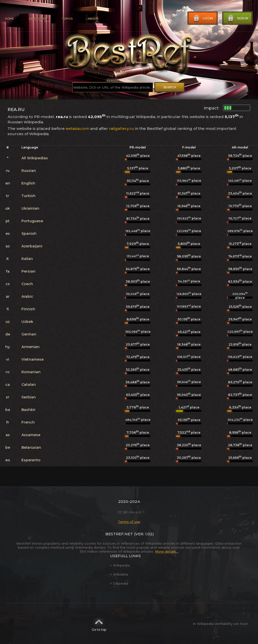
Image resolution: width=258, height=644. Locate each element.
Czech (27, 284)
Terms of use (129, 522)
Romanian (31, 372)
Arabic (27, 296)
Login (203, 18)
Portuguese (32, 221)
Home (9, 19)
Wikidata (119, 574)
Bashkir (28, 410)
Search (170, 87)
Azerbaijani (32, 246)
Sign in (238, 18)
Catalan (29, 385)
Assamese (31, 435)
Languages (38, 19)
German (29, 334)
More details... (167, 551)
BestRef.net (119, 534)
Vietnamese (33, 359)
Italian (27, 259)
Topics (67, 19)
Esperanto (31, 460)
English (28, 183)
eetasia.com (77, 128)
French (28, 422)
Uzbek (27, 322)
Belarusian (31, 447)
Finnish (28, 309)
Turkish (28, 196)
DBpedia (119, 583)
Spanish (29, 234)
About (93, 19)
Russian (29, 171)
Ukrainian (30, 208)
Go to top (99, 624)
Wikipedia (120, 565)
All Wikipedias (35, 158)
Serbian (29, 397)
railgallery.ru (122, 128)
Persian (28, 271)
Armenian (30, 347)
